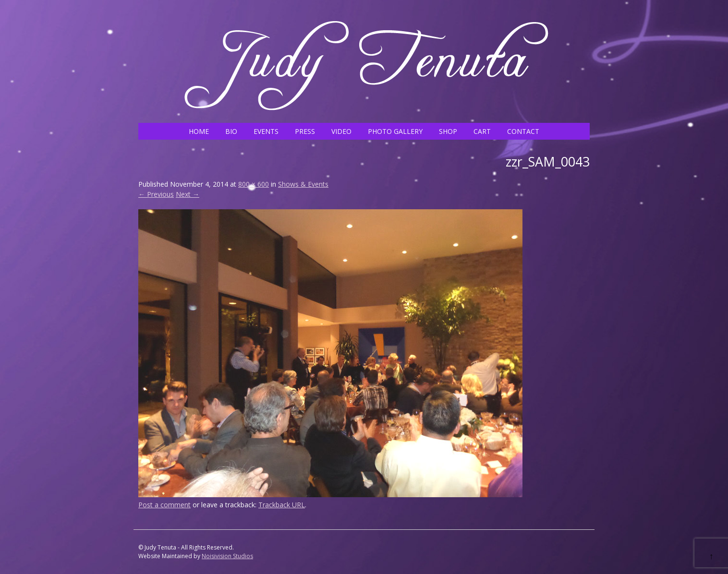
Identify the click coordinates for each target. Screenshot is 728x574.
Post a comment (164, 505)
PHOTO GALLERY (395, 131)
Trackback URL (282, 505)
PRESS (305, 131)
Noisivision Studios (227, 556)
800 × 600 (254, 184)
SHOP (448, 131)
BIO (231, 131)
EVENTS (266, 131)
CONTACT (523, 131)
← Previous (156, 194)
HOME (199, 131)
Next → (188, 194)
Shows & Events (303, 184)
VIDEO (341, 131)
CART (482, 131)
